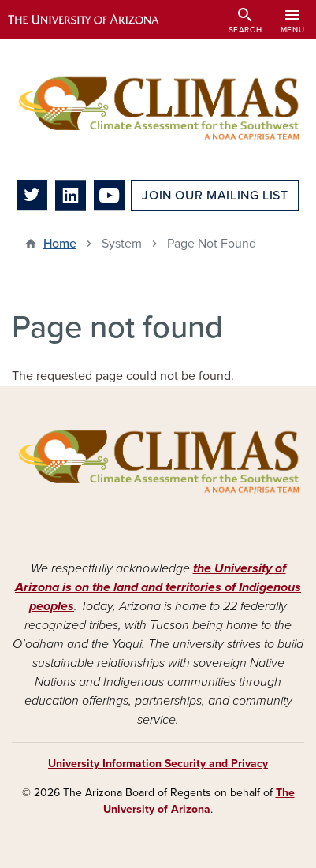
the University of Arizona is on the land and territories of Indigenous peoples (158, 587)
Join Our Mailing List (215, 196)
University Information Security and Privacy (158, 764)
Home (60, 244)
